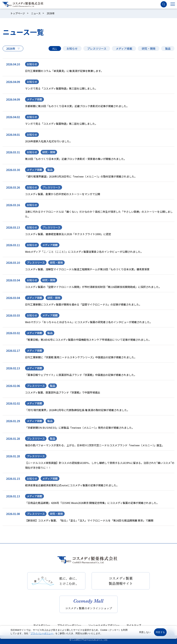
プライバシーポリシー (69, 625)
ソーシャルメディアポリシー (104, 625)
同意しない (145, 632)
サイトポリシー (42, 625)
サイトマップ (134, 625)
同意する (160, 632)
